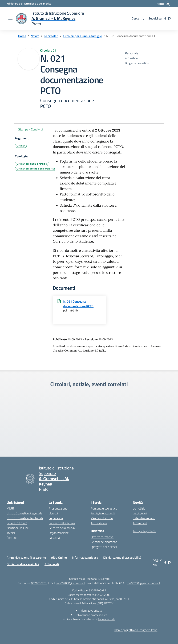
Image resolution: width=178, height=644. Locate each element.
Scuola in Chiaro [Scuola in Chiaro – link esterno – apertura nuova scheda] (17, 523)
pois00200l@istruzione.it (70, 583)
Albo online (140, 523)
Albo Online (59, 558)
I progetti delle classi (104, 547)
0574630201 (39, 583)
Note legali (52, 564)
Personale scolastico (104, 508)
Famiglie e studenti (103, 513)
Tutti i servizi (99, 523)
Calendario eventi (144, 518)
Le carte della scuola (62, 528)
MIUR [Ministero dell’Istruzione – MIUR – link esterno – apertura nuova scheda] (10, 508)
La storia (54, 538)
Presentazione (58, 508)
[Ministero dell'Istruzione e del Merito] (29, 3)
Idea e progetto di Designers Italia (136, 630)
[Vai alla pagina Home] (22, 36)
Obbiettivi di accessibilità (23, 564)
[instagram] (170, 18)
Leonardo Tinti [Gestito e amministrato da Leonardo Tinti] (106, 619)
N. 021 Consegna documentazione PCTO (78, 304)
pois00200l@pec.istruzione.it (143, 583)
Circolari (21, 146)
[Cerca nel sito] (138, 18)
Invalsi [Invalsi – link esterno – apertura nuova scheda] (11, 533)
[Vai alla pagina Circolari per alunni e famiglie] (82, 36)
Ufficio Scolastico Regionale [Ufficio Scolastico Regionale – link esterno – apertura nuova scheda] (25, 513)
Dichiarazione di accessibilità (122, 558)
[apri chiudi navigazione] (10, 18)
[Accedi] (163, 4)
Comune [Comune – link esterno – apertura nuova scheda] (12, 538)
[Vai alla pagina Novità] (35, 36)
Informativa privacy (85, 558)
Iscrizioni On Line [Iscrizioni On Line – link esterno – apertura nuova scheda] (18, 528)
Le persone (56, 518)
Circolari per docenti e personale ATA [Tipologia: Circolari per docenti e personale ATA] (36, 169)
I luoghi (53, 513)
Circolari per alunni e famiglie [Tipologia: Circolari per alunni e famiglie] (32, 164)
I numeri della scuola (62, 523)
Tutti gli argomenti (144, 531)
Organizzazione (59, 533)
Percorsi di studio (102, 518)
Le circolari (140, 513)
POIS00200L (103, 595)
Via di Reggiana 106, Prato (94, 579)
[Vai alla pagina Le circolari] (51, 36)
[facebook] (165, 18)
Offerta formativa (102, 537)
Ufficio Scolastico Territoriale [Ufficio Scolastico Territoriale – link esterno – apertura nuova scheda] (25, 518)
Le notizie (139, 508)
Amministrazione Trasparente (26, 558)
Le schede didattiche (104, 542)
